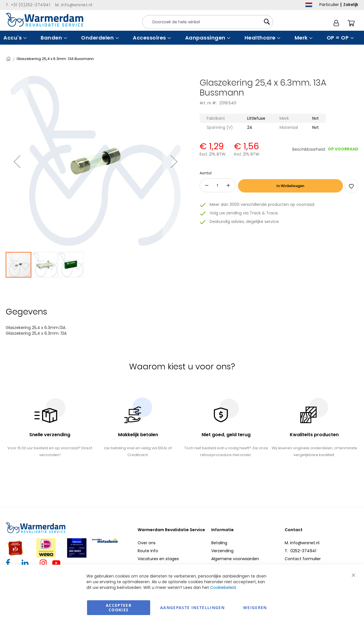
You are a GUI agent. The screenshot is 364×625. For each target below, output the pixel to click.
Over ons (147, 543)
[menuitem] (14, 38)
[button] (17, 162)
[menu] (182, 38)
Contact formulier (303, 559)
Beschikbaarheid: (309, 149)
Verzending (222, 551)
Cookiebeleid (223, 587)
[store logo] (45, 20)
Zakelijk (351, 5)
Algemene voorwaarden (235, 559)
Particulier (329, 5)
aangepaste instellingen (192, 608)
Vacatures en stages (158, 559)
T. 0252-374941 (300, 551)
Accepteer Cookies (119, 608)
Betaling (219, 543)
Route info (148, 551)
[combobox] (208, 22)
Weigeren (255, 608)
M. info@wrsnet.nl (302, 543)
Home (9, 59)
